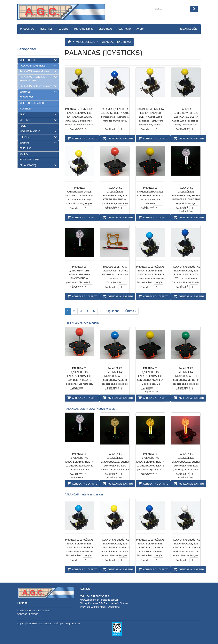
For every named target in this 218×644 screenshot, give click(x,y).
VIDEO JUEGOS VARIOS (32, 103)
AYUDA (140, 29)
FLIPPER (38, 137)
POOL (23, 126)
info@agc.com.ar (109, 600)
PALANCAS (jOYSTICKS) (38, 66)
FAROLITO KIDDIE (29, 160)
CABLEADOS (26, 98)
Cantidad (74, 129)
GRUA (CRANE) (38, 165)
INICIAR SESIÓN (188, 29)
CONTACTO (125, 29)
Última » (131, 311)
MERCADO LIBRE (83, 29)
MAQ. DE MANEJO (38, 131)
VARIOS (24, 154)
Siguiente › (113, 311)
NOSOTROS (46, 29)
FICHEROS (25, 109)
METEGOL (38, 120)
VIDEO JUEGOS (38, 60)
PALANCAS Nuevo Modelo (38, 71)
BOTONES (38, 92)
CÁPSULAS (26, 149)
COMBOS (63, 29)
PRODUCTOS (27, 29)
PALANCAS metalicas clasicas (38, 86)
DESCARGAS (106, 29)
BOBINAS (38, 143)
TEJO (38, 115)
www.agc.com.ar (90, 600)
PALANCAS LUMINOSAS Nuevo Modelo (38, 79)
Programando (72, 624)
